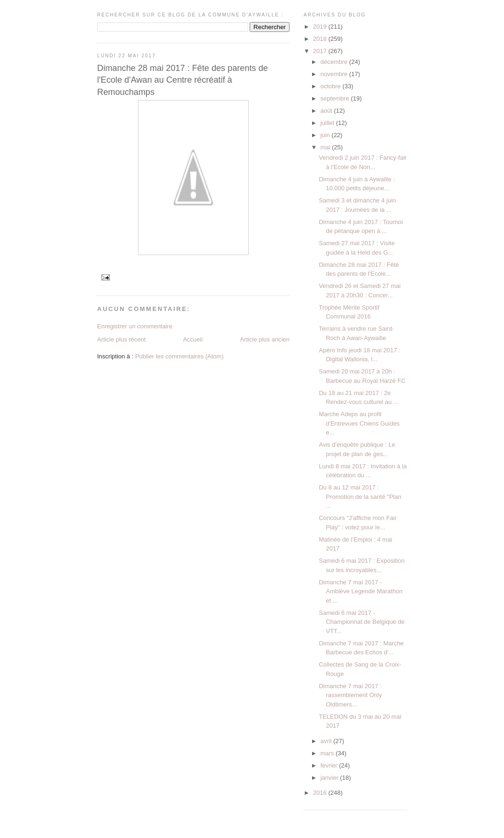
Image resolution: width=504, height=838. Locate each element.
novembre (335, 74)
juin (326, 135)
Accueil (193, 339)
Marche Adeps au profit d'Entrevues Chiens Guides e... (359, 423)
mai (326, 147)
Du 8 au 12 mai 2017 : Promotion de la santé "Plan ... (360, 497)
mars (328, 753)
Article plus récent (121, 339)
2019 (321, 27)
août (327, 111)
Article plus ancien (265, 339)
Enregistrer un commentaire (135, 326)
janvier (330, 778)
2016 (321, 793)
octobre (332, 86)
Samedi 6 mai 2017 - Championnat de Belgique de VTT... (362, 622)
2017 (321, 51)
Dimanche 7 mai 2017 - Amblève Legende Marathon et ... (360, 591)
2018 (321, 39)
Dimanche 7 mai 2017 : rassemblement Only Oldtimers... (350, 695)
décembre (335, 62)
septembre (336, 98)
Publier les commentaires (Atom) (179, 356)
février (330, 765)
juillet (328, 123)
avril (327, 741)
